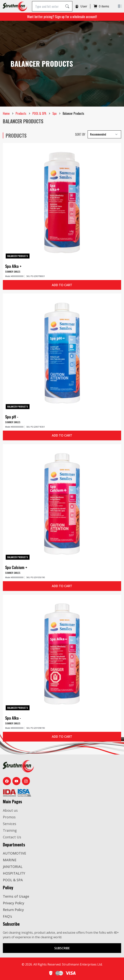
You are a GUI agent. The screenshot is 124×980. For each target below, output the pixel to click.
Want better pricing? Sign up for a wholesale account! (62, 17)
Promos (9, 817)
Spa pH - (12, 417)
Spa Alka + (13, 266)
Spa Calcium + (16, 567)
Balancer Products (18, 256)
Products (21, 113)
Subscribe (62, 948)
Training (10, 830)
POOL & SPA (39, 113)
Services (10, 824)
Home (6, 113)
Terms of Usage (16, 896)
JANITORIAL (13, 867)
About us (10, 810)
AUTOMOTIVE (14, 853)
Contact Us (12, 837)
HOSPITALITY (14, 873)
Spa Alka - (13, 718)
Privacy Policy (14, 903)
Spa (54, 113)
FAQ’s (7, 916)
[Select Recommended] (104, 134)
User (81, 6)
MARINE (10, 860)
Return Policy (13, 910)
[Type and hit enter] (47, 6)
